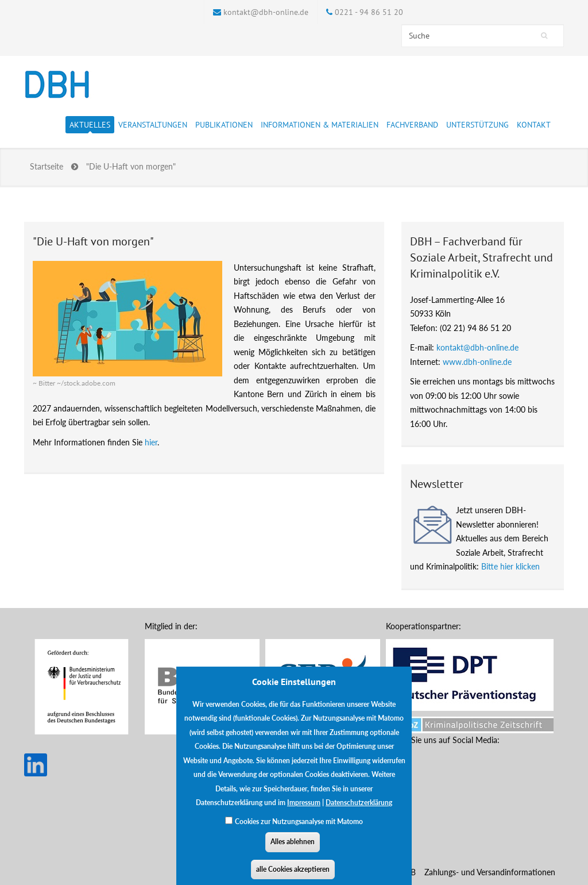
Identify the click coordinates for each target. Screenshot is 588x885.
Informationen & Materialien (320, 126)
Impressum (304, 813)
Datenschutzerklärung (359, 813)
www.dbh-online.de (477, 362)
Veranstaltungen (153, 126)
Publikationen (224, 126)
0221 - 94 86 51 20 (369, 12)
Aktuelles (90, 126)
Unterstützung (477, 126)
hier (151, 442)
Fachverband (412, 126)
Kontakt (534, 125)
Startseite (47, 166)
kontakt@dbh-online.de (266, 12)
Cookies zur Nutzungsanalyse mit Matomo (299, 832)
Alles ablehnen (293, 852)
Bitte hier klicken (510, 566)
